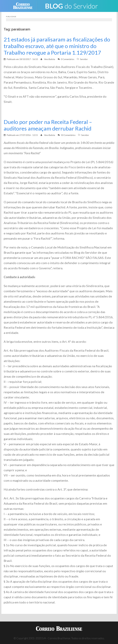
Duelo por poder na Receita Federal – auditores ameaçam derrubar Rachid (48, 125)
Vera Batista (50, 59)
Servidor (84, 59)
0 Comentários (68, 59)
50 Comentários (68, 135)
